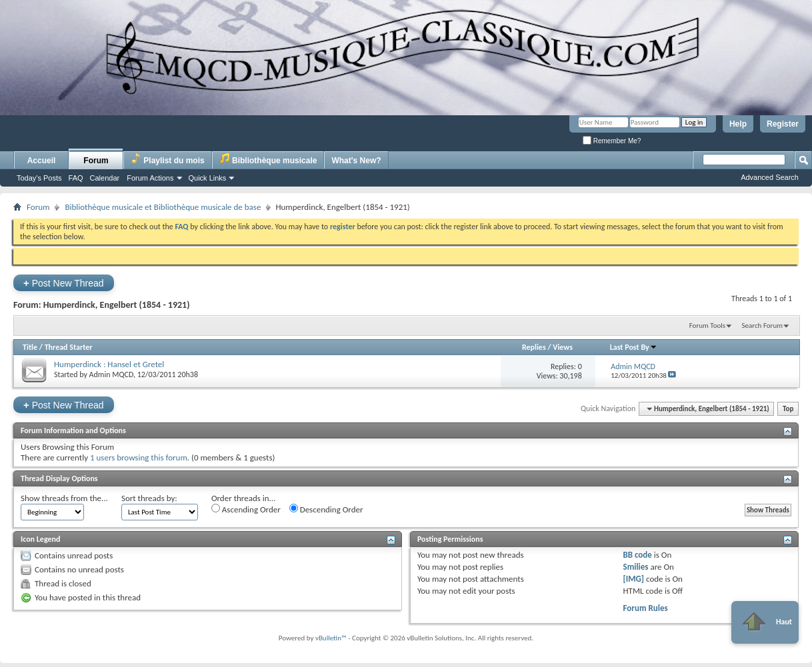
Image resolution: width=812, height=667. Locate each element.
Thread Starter (69, 347)
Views (563, 347)
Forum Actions (150, 178)
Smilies (635, 567)
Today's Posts (39, 178)
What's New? (356, 161)
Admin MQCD (111, 374)
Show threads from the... (64, 498)
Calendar (105, 178)
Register (783, 124)
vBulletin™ (331, 638)
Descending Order (326, 509)
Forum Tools (707, 326)
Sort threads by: (149, 498)
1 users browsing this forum (139, 457)
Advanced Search (770, 177)
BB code (637, 555)
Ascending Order (246, 509)
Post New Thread (64, 283)
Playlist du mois (168, 159)
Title (30, 347)
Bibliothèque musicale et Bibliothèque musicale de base (163, 207)
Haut (765, 622)
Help (738, 124)
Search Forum (763, 326)
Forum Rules (645, 608)
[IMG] (633, 579)
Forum (96, 161)
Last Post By (634, 347)
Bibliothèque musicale (268, 159)
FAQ (76, 178)
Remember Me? (612, 141)
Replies (534, 347)
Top (788, 409)
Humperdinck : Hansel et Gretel (109, 364)
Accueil (42, 161)
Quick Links (208, 178)
